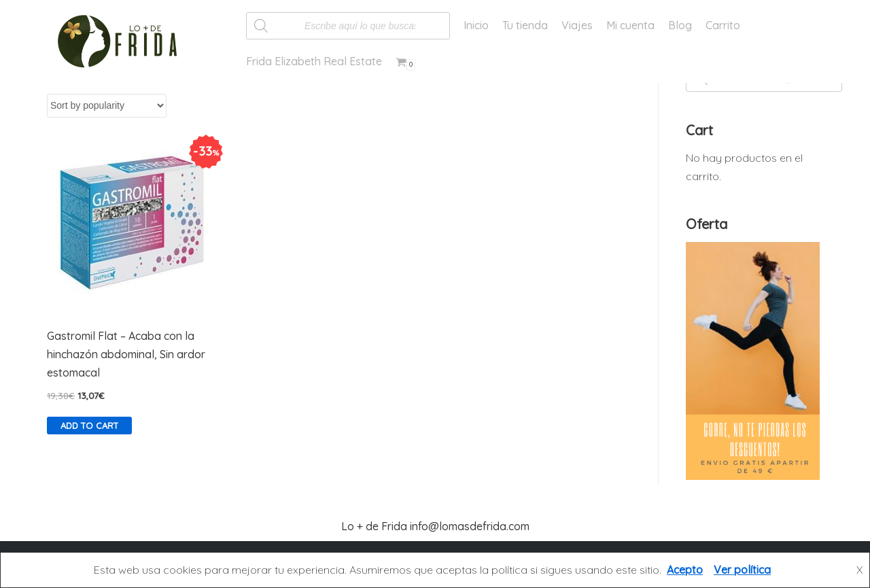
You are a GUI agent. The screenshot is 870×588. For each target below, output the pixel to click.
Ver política (742, 570)
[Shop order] (107, 106)
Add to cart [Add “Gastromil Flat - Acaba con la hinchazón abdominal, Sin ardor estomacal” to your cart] (89, 426)
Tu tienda (525, 25)
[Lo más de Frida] (122, 41)
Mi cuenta (630, 25)
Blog (680, 25)
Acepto (685, 570)
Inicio (476, 25)
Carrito (723, 25)
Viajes (577, 25)
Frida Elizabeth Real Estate (314, 61)
